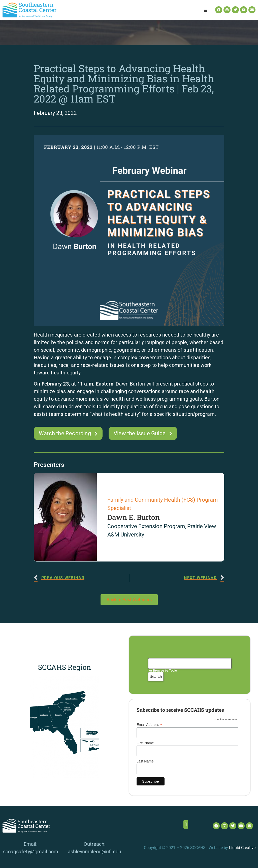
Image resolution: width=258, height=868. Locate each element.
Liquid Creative (242, 848)
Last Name (145, 761)
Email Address (149, 724)
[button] (206, 10)
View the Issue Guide (140, 433)
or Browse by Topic (163, 670)
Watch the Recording (65, 433)
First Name (145, 743)
